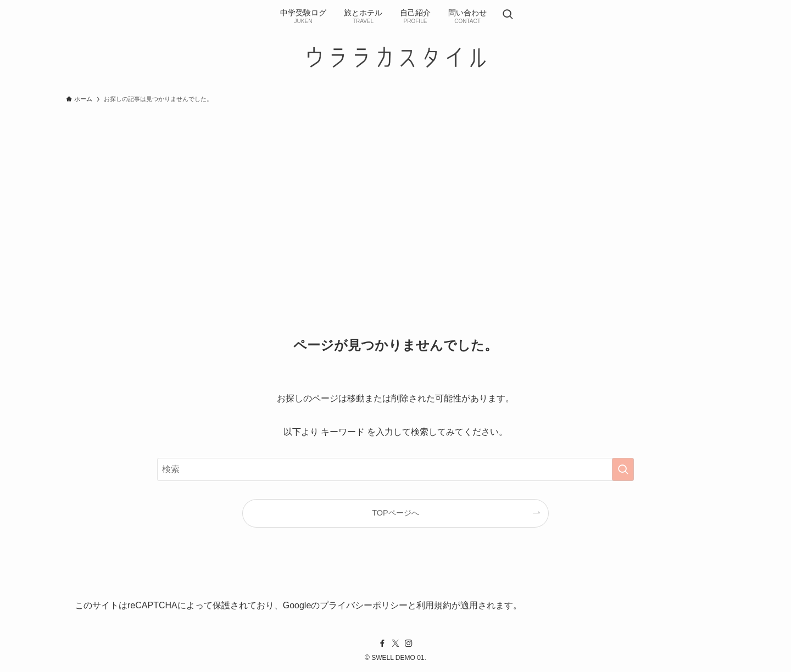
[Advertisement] (396, 191)
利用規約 (434, 605)
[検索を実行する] (623, 469)
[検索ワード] (396, 469)
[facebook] (382, 643)
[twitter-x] (396, 643)
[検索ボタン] (508, 15)
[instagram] (409, 643)
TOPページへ (395, 513)
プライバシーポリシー (364, 605)
